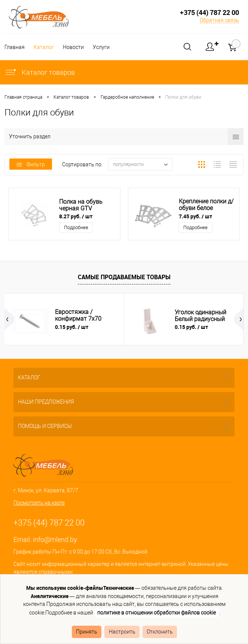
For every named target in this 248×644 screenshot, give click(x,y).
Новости (76, 47)
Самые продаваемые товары (124, 277)
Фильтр (31, 164)
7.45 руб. (195, 216)
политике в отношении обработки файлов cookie (157, 613)
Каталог (45, 47)
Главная (15, 47)
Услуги (105, 47)
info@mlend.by (55, 540)
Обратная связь (219, 20)
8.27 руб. (76, 216)
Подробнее (76, 227)
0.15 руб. (72, 327)
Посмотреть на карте (39, 503)
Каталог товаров (40, 72)
